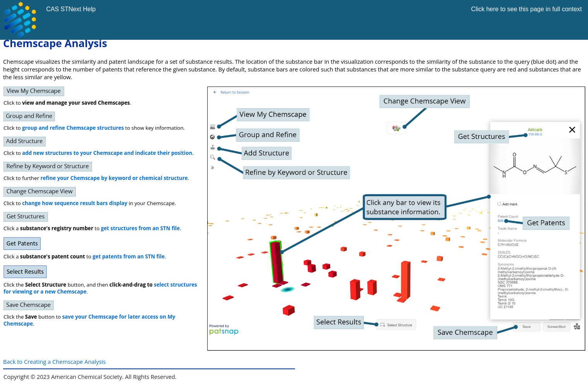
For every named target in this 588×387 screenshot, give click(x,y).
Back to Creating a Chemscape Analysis (55, 362)
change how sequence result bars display (75, 203)
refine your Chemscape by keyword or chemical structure (114, 178)
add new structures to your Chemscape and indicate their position (107, 153)
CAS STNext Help (71, 9)
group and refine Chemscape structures (73, 128)
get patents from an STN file (129, 256)
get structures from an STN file (140, 228)
